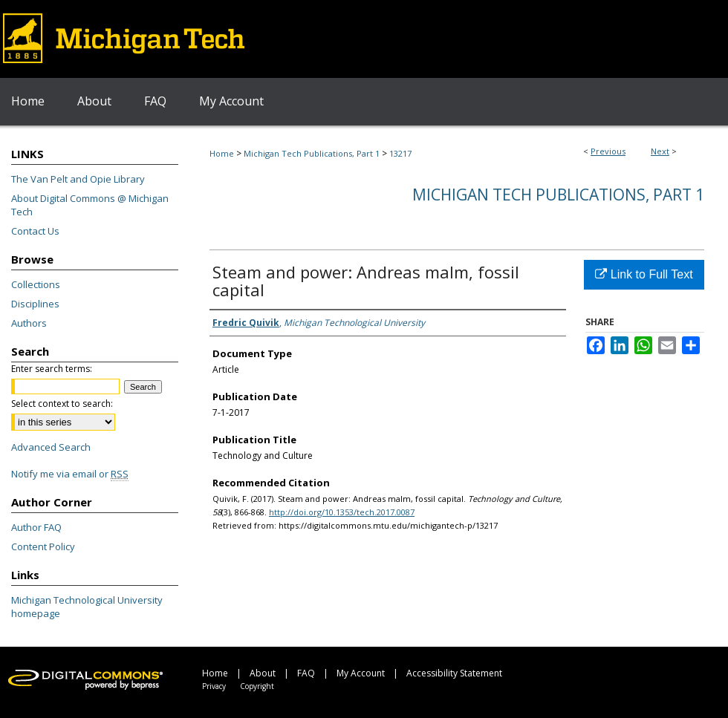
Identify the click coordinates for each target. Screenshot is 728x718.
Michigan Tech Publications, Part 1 (312, 153)
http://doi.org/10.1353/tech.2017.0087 (342, 512)
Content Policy (43, 546)
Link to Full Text (644, 274)
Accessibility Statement (454, 673)
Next (660, 151)
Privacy (214, 686)
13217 (400, 153)
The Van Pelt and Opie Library (78, 179)
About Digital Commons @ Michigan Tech (90, 205)
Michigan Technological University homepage (87, 607)
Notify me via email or (70, 474)
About (263, 673)
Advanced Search (51, 447)
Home (222, 153)
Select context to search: (62, 404)
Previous (608, 151)
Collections (36, 284)
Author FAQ (36, 527)
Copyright (257, 686)
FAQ (306, 673)
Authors (29, 323)
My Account (361, 673)
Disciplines (35, 304)
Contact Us (35, 231)
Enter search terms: (52, 369)
